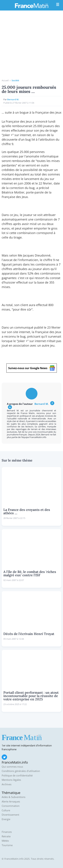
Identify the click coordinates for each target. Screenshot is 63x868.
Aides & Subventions (14, 797)
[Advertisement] (32, 46)
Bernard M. (13, 99)
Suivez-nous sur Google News (32, 368)
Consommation (11, 806)
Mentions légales (11, 780)
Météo (5, 841)
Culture (6, 810)
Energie (6, 819)
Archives (7, 784)
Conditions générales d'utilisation (21, 771)
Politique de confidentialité (17, 776)
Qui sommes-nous (12, 767)
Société (15, 80)
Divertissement (10, 815)
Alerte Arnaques (11, 802)
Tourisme (7, 845)
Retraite (6, 836)
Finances (7, 832)
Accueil (5, 80)
